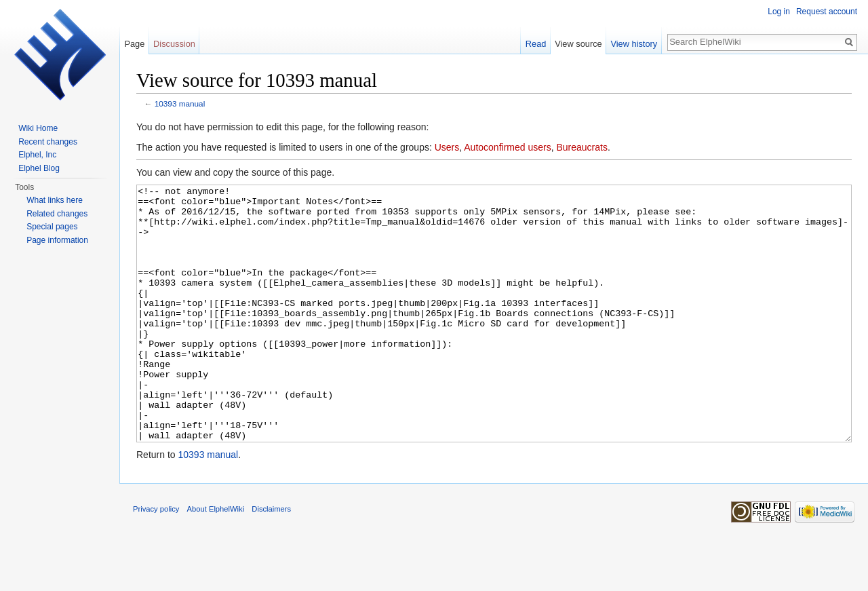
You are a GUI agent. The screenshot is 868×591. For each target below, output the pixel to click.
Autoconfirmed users (507, 147)
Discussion (174, 44)
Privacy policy (156, 560)
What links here (55, 200)
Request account (827, 12)
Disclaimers (271, 560)
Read (536, 44)
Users (447, 147)
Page (134, 44)
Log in (779, 12)
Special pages (52, 227)
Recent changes (48, 142)
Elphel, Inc (37, 155)
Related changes (57, 214)
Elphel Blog (39, 168)
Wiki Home (38, 128)
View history (634, 44)
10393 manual (180, 103)
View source (578, 44)
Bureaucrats (581, 147)
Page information (57, 240)
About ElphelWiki (216, 560)
